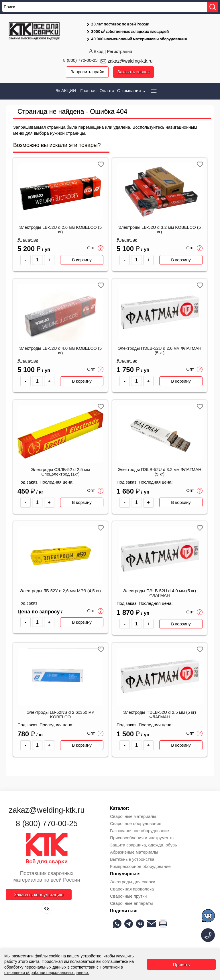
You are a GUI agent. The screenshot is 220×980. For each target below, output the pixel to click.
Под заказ (27, 604)
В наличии (28, 240)
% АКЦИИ (66, 91)
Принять (181, 964)
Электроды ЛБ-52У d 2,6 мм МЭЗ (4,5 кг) (60, 591)
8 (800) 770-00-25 (80, 60)
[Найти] (213, 7)
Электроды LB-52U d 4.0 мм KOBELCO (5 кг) (60, 351)
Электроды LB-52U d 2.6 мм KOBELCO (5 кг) (60, 230)
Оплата (107, 91)
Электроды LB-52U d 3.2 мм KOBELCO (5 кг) (160, 230)
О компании (132, 91)
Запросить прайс (87, 72)
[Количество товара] (37, 260)
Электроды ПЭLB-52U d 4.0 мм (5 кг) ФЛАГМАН (160, 594)
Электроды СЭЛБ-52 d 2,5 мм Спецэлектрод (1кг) (60, 472)
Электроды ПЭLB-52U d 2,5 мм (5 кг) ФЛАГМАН (160, 715)
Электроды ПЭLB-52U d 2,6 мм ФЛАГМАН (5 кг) (160, 351)
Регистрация (119, 51)
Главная (88, 91)
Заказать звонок (133, 72)
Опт (95, 248)
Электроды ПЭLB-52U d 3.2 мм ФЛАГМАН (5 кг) (160, 472)
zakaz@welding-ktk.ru (130, 61)
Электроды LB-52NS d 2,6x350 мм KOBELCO (61, 715)
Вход (96, 51)
